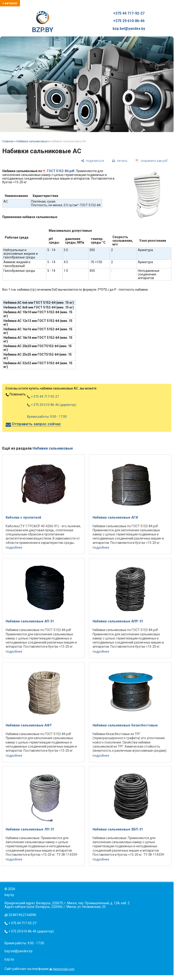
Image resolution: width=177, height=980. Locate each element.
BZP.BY (43, 22)
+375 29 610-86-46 (129, 21)
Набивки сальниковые (32, 141)
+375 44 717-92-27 (129, 13)
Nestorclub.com (64, 969)
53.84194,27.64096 (22, 915)
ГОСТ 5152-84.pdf (61, 171)
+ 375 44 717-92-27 (43, 397)
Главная (8, 141)
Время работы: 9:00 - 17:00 (47, 417)
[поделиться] (92, 161)
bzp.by (9, 959)
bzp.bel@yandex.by (129, 29)
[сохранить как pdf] (152, 161)
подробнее (14, 547)
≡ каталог (10, 3)
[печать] (120, 161)
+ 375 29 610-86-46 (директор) (52, 405)
